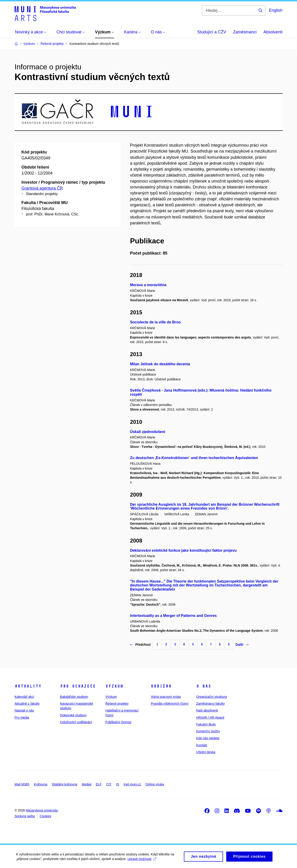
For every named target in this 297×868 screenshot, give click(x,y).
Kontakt (202, 745)
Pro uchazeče (78, 686)
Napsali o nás (24, 710)
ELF (99, 784)
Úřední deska (206, 752)
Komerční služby (208, 731)
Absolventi (273, 32)
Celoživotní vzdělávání (76, 722)
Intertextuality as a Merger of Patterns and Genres (173, 616)
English (276, 10)
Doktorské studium (73, 715)
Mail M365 (22, 784)
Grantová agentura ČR (42, 188)
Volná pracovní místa (166, 697)
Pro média (22, 718)
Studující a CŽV (212, 32)
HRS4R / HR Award (210, 718)
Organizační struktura (212, 697)
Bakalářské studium (74, 697)
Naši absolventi (207, 710)
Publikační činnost (118, 722)
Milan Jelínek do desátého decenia (160, 364)
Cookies (45, 816)
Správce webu (25, 816)
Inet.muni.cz (132, 784)
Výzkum (114, 686)
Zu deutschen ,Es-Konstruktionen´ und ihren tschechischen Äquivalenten (194, 458)
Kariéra (161, 686)
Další (242, 645)
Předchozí (140, 645)
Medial (86, 784)
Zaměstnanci (245, 32)
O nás (204, 686)
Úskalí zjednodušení (148, 432)
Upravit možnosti (142, 860)
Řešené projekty (117, 704)
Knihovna (41, 784)
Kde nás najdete (208, 738)
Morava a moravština (148, 285)
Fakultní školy (206, 724)
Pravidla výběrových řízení (169, 704)
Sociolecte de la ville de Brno (155, 322)
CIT (109, 784)
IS (118, 784)
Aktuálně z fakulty (27, 704)
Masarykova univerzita (42, 810)
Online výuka (155, 784)
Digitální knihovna (64, 784)
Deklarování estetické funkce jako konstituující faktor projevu (183, 550)
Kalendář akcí (25, 697)
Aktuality (28, 686)
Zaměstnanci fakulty (211, 704)
